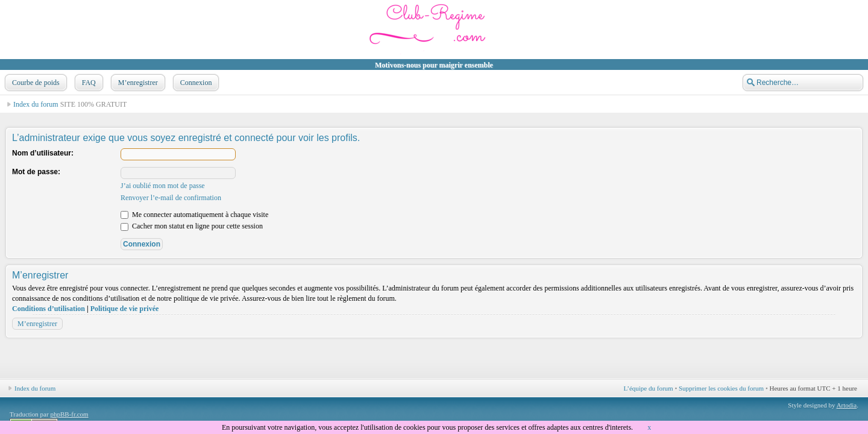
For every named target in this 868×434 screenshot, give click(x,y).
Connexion (195, 83)
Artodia (847, 405)
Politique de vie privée (125, 309)
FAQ (88, 83)
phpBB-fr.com (69, 414)
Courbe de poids (35, 83)
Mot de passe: (36, 172)
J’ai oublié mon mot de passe (163, 186)
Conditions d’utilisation (49, 309)
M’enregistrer (137, 83)
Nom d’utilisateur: (43, 153)
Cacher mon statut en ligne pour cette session (192, 226)
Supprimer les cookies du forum (721, 388)
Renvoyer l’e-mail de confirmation (171, 198)
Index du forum (36, 104)
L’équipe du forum (649, 388)
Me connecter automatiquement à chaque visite (194, 215)
